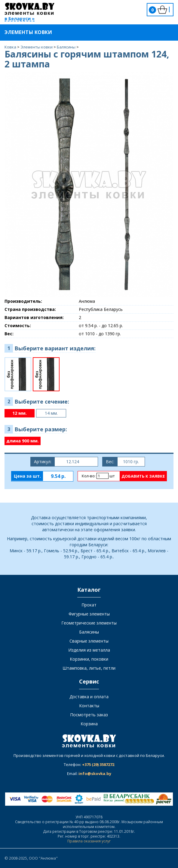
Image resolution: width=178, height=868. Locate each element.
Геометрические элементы (89, 623)
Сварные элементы (89, 641)
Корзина (89, 724)
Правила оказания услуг (89, 841)
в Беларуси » (20, 19)
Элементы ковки (32, 32)
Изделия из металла (89, 650)
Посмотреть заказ (89, 715)
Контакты (89, 706)
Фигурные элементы (89, 614)
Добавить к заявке (143, 476)
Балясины (89, 632)
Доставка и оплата (89, 697)
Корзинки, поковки (89, 659)
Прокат (89, 605)
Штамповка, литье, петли (89, 668)
